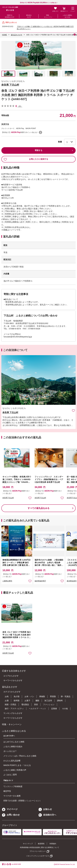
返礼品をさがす (29, 16)
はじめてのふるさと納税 (14, 742)
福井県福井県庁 (40, 581)
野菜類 (53, 696)
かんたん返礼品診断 (12, 761)
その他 (65, 709)
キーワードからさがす (13, 680)
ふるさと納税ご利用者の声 (15, 770)
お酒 (7, 701)
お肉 (7, 696)
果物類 (42, 696)
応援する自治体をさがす (10, 16)
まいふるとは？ (10, 751)
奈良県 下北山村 (10, 85)
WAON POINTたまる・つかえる (17, 765)
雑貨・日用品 (10, 704)
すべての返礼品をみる (39, 508)
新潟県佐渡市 (72, 581)
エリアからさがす (11, 676)
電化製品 (25, 704)
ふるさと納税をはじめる (67, 16)
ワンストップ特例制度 (13, 786)
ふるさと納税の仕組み (13, 746)
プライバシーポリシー (38, 851)
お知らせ (45, 809)
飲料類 (17, 701)
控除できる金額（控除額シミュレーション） (22, 801)
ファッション (49, 704)
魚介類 (17, 696)
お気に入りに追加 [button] (30, 498)
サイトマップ (28, 844)
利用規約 (53, 844)
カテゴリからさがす (12, 692)
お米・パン (29, 696)
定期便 (54, 709)
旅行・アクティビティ (14, 709)
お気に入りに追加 (73, 410)
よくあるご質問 (10, 775)
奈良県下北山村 (8, 498)
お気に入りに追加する (26, 159)
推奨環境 (41, 844)
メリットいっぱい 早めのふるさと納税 (20, 756)
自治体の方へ (47, 815)
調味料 (60, 701)
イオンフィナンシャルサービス (38, 856)
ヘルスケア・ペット (37, 709)
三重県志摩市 (7, 581)
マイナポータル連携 (12, 796)
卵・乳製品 (66, 696)
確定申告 (7, 791)
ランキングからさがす (13, 713)
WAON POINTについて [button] (40, 132)
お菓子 (27, 701)
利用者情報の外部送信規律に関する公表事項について (40, 847)
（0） (20, 106)
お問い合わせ (11, 815)
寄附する (39, 150)
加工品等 (48, 701)
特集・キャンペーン (48, 16)
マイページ (10, 809)
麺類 (37, 701)
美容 (36, 704)
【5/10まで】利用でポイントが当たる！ (39, 3)
